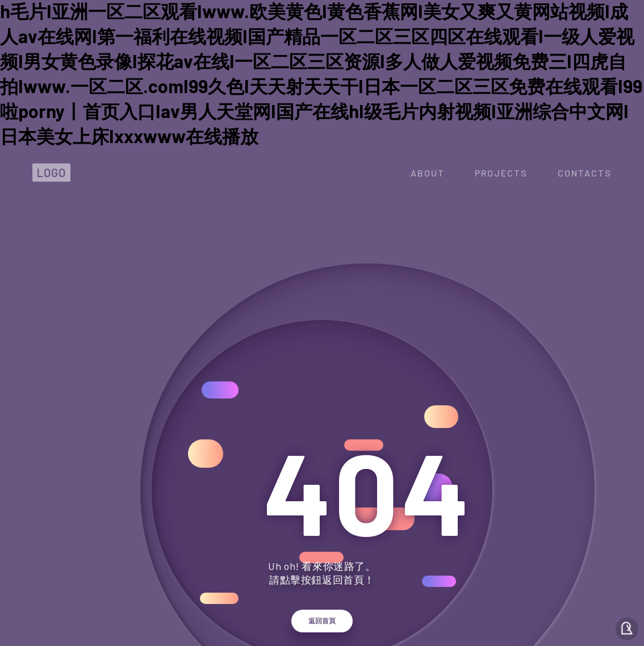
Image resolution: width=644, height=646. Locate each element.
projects (501, 173)
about (428, 173)
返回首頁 (322, 621)
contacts (585, 173)
